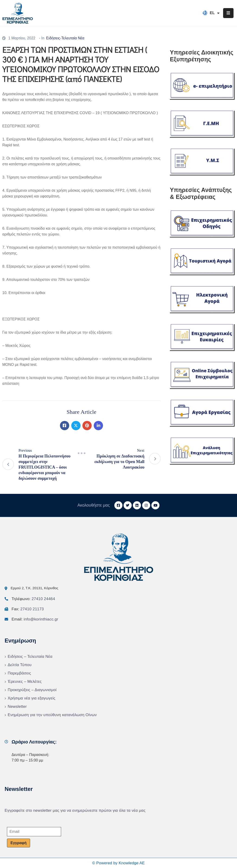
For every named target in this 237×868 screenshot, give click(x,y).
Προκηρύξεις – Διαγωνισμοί (32, 690)
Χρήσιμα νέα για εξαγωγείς (31, 698)
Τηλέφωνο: (33, 599)
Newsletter (17, 707)
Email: (35, 619)
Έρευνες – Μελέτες (25, 682)
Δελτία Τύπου (20, 665)
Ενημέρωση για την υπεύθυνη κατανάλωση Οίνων (52, 715)
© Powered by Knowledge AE (118, 863)
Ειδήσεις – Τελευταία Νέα (30, 656)
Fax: (28, 609)
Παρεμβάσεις (19, 673)
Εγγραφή (18, 843)
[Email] (34, 832)
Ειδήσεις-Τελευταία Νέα (65, 38)
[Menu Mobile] (228, 13)
